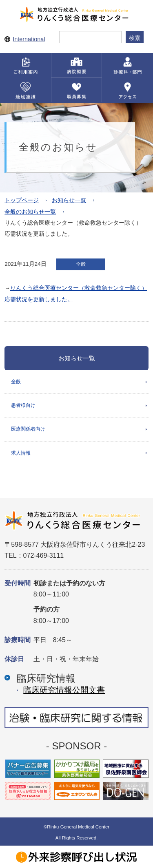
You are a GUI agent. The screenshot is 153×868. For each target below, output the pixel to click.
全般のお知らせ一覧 (30, 212)
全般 (16, 382)
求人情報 (21, 453)
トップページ (22, 200)
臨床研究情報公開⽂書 (64, 690)
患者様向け (23, 405)
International (29, 39)
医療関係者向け (28, 429)
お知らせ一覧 (69, 200)
